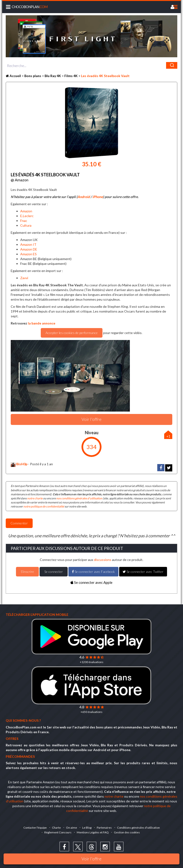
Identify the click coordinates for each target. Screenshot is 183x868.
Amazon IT (28, 244)
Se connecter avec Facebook (93, 572)
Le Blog (87, 828)
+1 (168, 436)
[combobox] (91, 65)
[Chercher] (172, 65)
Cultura (26, 225)
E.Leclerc (27, 216)
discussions (103, 560)
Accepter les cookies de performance (72, 333)
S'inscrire (27, 572)
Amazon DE (29, 249)
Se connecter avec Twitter (143, 572)
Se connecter (54, 572)
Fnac (24, 221)
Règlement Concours (58, 832)
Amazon (26, 211)
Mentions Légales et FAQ (93, 832)
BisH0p (19, 464)
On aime (71, 828)
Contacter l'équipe (35, 828)
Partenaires (104, 828)
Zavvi (24, 278)
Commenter (19, 523)
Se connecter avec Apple (91, 582)
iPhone (98, 197)
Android (84, 197)
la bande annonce (42, 323)
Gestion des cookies (127, 832)
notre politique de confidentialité (44, 506)
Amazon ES (28, 254)
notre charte (35, 498)
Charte (56, 828)
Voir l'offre (91, 859)
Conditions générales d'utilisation (138, 828)
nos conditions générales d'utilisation (79, 498)
